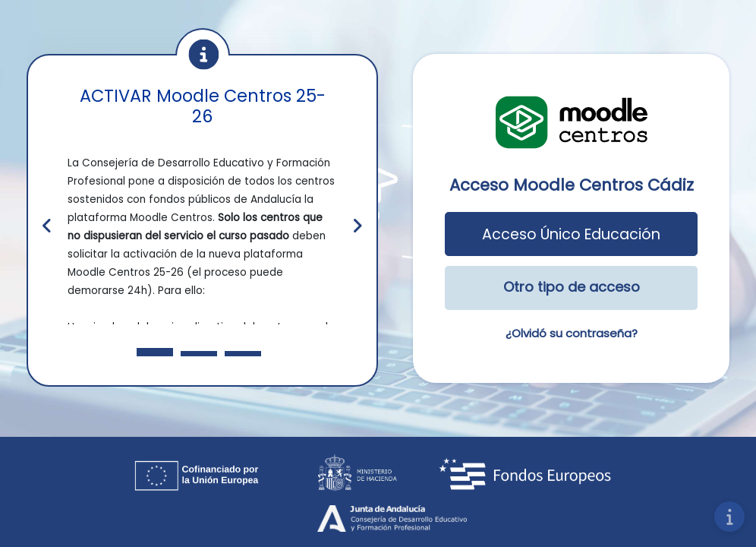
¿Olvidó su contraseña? (572, 333)
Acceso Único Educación (571, 234)
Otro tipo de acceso (572, 287)
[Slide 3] (243, 354)
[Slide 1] (155, 352)
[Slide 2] (199, 354)
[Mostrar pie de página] (729, 517)
